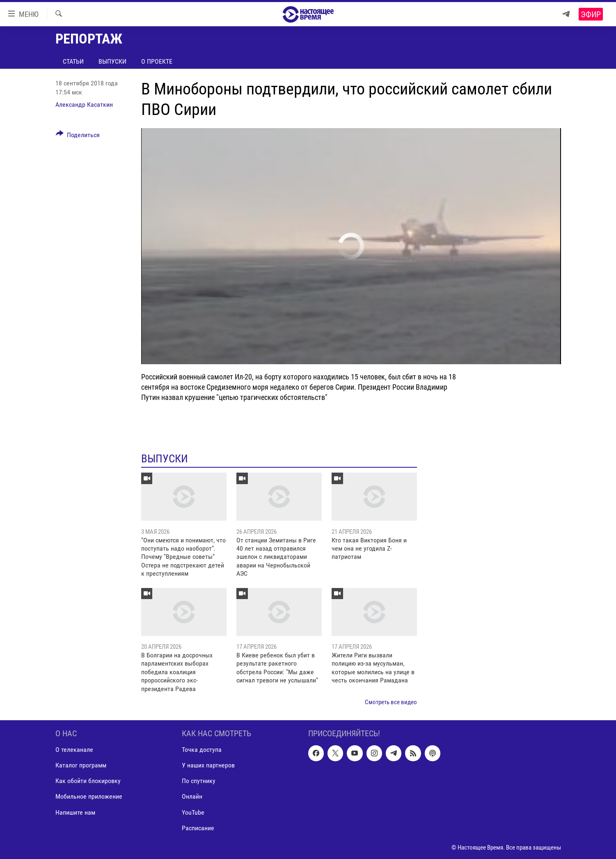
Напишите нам (75, 812)
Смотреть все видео (391, 702)
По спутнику (199, 781)
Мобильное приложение (89, 797)
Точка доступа (202, 750)
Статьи (73, 61)
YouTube (193, 812)
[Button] (78, 136)
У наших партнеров (208, 766)
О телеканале (74, 750)
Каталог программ (81, 766)
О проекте (157, 61)
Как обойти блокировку (88, 781)
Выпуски (112, 61)
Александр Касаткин (84, 105)
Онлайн (192, 797)
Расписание (198, 828)
